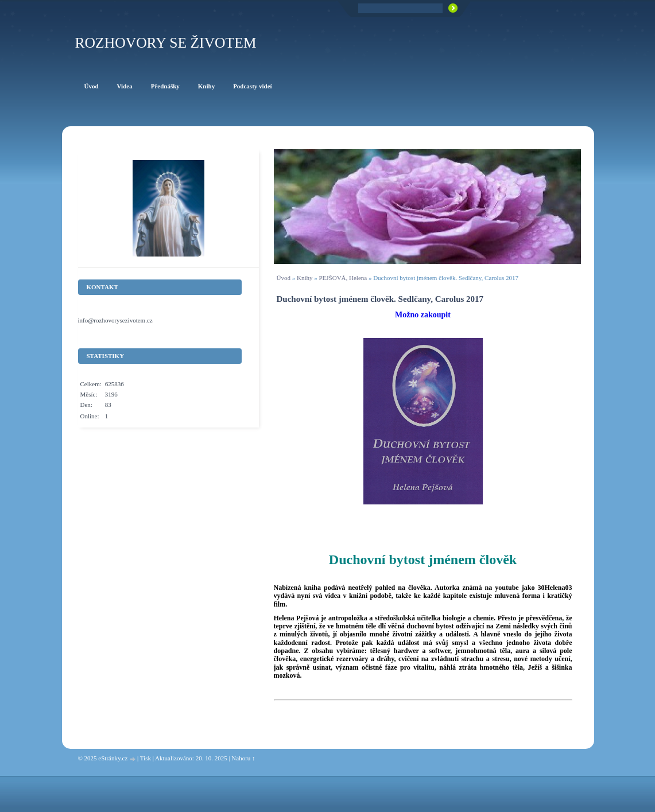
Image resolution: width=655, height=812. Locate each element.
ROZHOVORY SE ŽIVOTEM (166, 43)
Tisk (146, 758)
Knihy (305, 278)
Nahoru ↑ (243, 758)
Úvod (284, 278)
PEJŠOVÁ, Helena (343, 278)
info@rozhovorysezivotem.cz (115, 320)
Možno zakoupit (423, 315)
